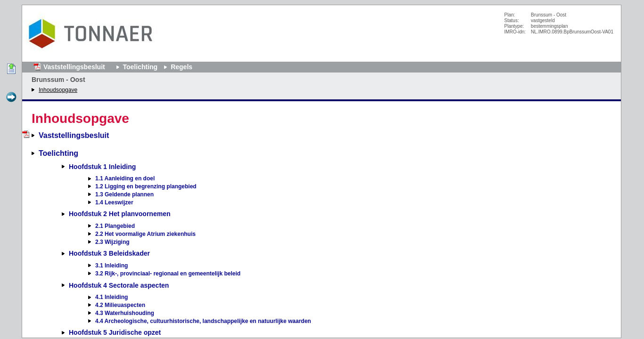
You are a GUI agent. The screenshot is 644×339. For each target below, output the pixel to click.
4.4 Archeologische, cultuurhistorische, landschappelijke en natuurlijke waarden (203, 321)
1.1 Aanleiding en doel (125, 178)
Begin (11, 69)
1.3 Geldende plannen (124, 194)
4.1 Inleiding (111, 297)
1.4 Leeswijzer (114, 202)
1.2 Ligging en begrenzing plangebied (146, 186)
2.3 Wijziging (112, 242)
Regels (182, 67)
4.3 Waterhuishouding (125, 313)
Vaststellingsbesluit (74, 67)
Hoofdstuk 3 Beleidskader (109, 253)
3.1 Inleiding (111, 266)
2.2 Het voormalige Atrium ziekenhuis (145, 234)
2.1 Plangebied (115, 226)
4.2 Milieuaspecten (120, 305)
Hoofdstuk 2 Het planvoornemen (120, 214)
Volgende (11, 97)
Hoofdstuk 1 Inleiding (102, 167)
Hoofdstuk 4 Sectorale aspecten (119, 285)
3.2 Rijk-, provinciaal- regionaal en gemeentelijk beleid (168, 274)
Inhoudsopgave (58, 90)
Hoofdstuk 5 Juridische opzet (115, 332)
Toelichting (140, 67)
